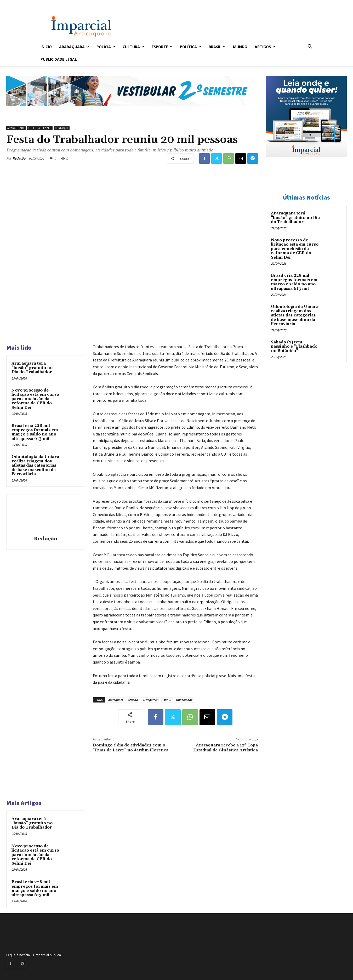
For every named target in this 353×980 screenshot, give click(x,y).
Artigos (265, 47)
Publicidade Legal (59, 59)
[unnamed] (132, 110)
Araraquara (74, 47)
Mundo (240, 47)
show (167, 700)
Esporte (162, 47)
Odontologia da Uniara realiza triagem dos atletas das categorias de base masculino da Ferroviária (35, 465)
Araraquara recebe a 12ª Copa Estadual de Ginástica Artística (226, 748)
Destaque (62, 128)
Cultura (133, 47)
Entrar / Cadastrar (49, 4)
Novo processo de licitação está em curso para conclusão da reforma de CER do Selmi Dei (35, 399)
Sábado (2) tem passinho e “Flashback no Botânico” (294, 347)
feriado (133, 700)
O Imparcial (151, 700)
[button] (310, 47)
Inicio (46, 47)
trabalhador (184, 700)
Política (190, 47)
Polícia (106, 47)
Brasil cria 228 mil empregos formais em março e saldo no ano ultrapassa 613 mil (35, 432)
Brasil (217, 47)
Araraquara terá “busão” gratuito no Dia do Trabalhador (32, 368)
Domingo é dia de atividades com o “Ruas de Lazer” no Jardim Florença (131, 748)
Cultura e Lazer (40, 128)
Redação (19, 158)
